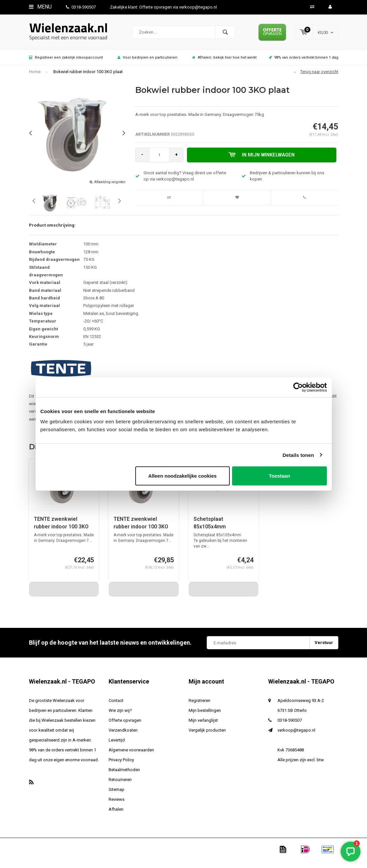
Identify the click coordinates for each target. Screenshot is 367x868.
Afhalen (116, 813)
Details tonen (298, 455)
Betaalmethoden (124, 773)
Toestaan (280, 476)
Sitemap (117, 793)
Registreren (199, 704)
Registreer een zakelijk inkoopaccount (66, 61)
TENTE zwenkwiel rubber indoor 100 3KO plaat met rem (141, 527)
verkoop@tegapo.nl (296, 734)
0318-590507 (81, 7)
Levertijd (117, 744)
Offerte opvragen (125, 724)
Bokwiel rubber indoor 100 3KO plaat (88, 75)
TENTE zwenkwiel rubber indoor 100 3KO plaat (61, 527)
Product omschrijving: (52, 229)
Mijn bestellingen (205, 714)
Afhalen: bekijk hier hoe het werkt (224, 61)
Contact (116, 704)
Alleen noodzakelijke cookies (183, 476)
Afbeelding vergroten (110, 185)
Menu (40, 7)
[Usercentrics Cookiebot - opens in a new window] (298, 387)
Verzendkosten (123, 734)
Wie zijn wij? (120, 714)
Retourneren (120, 783)
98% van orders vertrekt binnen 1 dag (303, 61)
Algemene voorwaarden (131, 754)
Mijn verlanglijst (203, 724)
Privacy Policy (121, 763)
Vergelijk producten (207, 734)
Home (35, 75)
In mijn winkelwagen (262, 158)
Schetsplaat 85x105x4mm (210, 526)
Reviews (117, 803)
